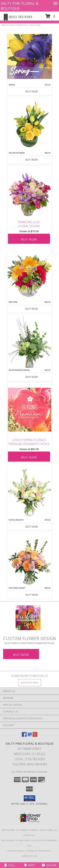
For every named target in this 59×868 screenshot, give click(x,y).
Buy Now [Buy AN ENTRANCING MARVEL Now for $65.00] (32, 377)
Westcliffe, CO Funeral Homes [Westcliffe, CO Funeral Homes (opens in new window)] (20, 830)
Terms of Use (30, 856)
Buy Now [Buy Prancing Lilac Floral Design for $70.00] (29, 239)
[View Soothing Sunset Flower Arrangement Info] (30, 560)
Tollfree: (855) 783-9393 (29, 764)
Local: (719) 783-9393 (30, 759)
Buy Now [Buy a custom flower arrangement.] (21, 655)
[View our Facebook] (24, 736)
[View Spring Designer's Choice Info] (30, 56)
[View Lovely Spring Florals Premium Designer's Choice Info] (30, 410)
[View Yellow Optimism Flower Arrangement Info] (30, 125)
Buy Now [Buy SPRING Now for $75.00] (32, 92)
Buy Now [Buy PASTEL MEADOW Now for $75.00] (32, 527)
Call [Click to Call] (10, 865)
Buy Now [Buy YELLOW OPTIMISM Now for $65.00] (32, 160)
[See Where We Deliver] (30, 683)
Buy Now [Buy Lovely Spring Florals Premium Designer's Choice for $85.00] (29, 457)
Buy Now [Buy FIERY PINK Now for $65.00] (32, 309)
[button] (50, 17)
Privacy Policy (16, 851)
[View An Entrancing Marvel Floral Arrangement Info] (30, 342)
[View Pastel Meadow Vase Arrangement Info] (30, 492)
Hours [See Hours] (49, 865)
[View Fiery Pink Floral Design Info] (30, 274)
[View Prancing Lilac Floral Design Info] (30, 192)
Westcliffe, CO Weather (15, 840)
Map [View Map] (29, 865)
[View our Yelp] (35, 736)
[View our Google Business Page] (30, 736)
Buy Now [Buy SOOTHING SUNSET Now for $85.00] (32, 595)
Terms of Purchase (38, 851)
